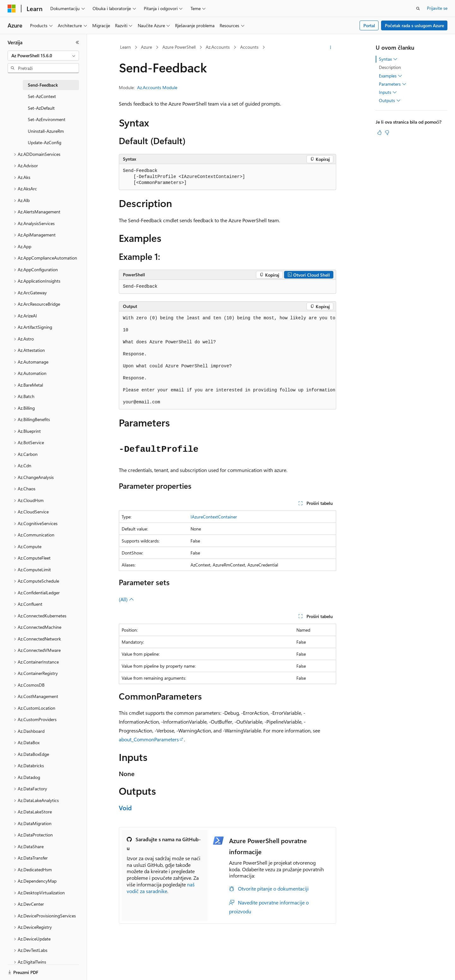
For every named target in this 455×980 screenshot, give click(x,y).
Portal (369, 25)
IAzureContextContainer (214, 517)
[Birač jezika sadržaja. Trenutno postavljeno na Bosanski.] (22, 970)
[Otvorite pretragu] (418, 9)
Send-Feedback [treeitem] (43, 85)
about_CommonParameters (149, 739)
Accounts (249, 47)
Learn (125, 47)
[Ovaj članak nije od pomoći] (387, 132)
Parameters (393, 84)
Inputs (388, 92)
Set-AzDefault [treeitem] (41, 108)
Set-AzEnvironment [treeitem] (47, 119)
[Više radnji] (331, 47)
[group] (227, 360)
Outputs (390, 101)
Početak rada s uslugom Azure (414, 25)
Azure (146, 47)
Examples (391, 76)
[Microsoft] (12, 9)
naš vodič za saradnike (161, 888)
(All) (126, 599)
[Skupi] (77, 42)
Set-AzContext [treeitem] (42, 96)
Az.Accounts (218, 47)
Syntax (388, 59)
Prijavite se (437, 8)
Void (125, 808)
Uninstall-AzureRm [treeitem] (46, 131)
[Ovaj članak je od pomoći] (379, 132)
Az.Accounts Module (157, 87)
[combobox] (43, 56)
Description (390, 67)
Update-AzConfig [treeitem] (45, 142)
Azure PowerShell (179, 47)
